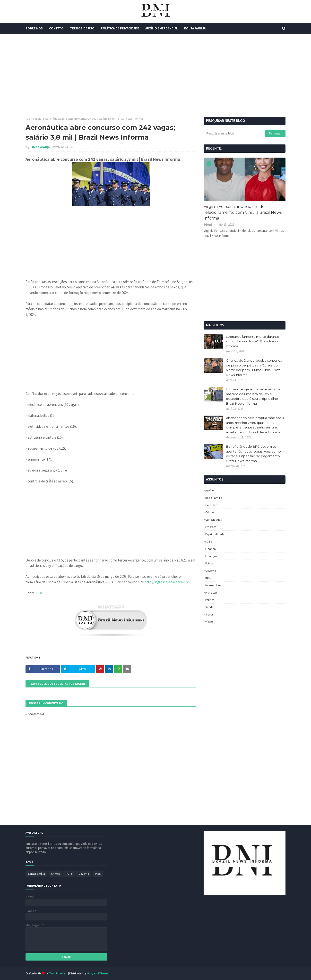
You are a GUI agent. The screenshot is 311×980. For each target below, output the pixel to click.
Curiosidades (213, 520)
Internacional (214, 585)
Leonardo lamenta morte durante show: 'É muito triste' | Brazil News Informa (253, 341)
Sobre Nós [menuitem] (34, 28)
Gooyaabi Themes (98, 973)
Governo (211, 571)
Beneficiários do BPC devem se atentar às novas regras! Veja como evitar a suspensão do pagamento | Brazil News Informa (254, 454)
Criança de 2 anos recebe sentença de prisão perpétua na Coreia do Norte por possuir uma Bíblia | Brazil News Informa (254, 368)
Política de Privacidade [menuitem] (120, 28)
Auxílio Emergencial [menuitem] (162, 28)
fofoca (209, 563)
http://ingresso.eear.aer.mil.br (167, 582)
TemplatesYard (58, 973)
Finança (211, 549)
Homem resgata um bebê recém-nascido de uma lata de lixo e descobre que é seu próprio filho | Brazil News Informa (253, 396)
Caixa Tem (212, 505)
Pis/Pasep (211, 592)
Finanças (211, 556)
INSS (208, 578)
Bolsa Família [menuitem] (195, 28)
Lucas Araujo (40, 147)
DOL (40, 593)
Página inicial (34, 119)
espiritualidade (215, 534)
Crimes (210, 512)
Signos (209, 614)
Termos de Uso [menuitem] (82, 28)
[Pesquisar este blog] (234, 134)
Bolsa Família (214, 498)
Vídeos (209, 622)
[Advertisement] (155, 75)
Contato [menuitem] (56, 28)
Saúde (209, 607)
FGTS (209, 541)
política (210, 600)
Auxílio (209, 490)
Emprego (211, 527)
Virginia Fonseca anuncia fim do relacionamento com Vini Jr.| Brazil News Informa (243, 212)
